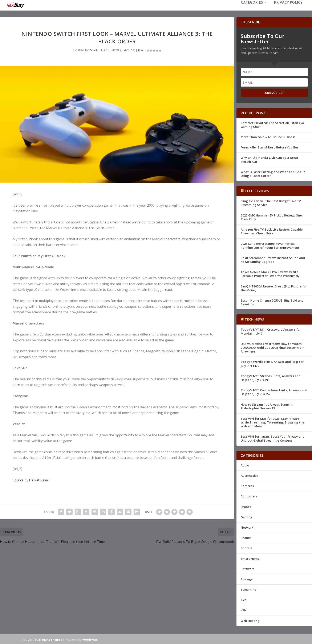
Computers (249, 496)
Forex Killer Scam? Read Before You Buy (270, 147)
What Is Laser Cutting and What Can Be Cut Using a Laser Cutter (273, 173)
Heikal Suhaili (40, 480)
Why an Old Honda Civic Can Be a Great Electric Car (270, 159)
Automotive (249, 475)
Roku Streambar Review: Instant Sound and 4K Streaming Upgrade (273, 259)
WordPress (90, 639)
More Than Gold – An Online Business (268, 137)
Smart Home (250, 558)
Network (247, 527)
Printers (246, 548)
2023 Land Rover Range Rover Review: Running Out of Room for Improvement (270, 245)
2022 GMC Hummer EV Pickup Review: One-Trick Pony (272, 217)
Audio (245, 465)
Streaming (248, 589)
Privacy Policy (288, 9)
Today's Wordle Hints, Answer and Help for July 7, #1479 (272, 363)
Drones (246, 506)
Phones (246, 537)
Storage (247, 579)
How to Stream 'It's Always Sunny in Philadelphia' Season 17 (267, 406)
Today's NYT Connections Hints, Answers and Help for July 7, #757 (274, 392)
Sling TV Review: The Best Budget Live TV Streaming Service (271, 202)
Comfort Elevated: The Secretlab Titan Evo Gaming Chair (272, 124)
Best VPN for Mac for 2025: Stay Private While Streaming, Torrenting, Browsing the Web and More (272, 422)
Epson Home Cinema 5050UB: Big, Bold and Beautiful (272, 302)
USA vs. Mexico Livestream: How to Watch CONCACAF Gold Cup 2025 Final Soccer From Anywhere (273, 347)
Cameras (247, 486)
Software (248, 569)
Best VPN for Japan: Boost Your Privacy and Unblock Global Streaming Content (273, 438)
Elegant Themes (50, 639)
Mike (94, 50)
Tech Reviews (257, 190)
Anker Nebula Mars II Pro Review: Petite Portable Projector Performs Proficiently (270, 273)
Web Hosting (250, 620)
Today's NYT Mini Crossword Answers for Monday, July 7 (271, 331)
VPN (244, 610)
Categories (252, 9)
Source (18, 480)
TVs (243, 599)
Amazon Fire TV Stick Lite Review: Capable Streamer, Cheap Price (272, 231)
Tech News (254, 319)
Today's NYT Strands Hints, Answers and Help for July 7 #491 (271, 377)
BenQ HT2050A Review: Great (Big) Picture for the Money (274, 288)
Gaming (129, 50)
